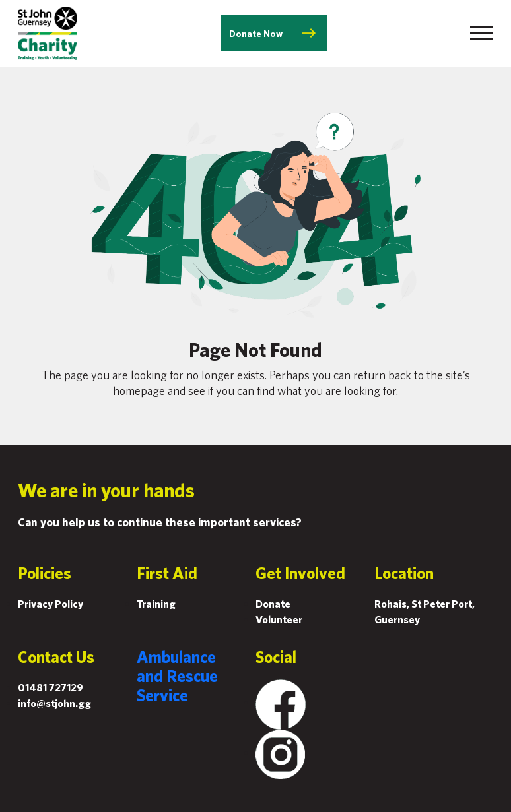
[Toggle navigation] (482, 33)
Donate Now (256, 34)
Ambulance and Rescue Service (177, 676)
